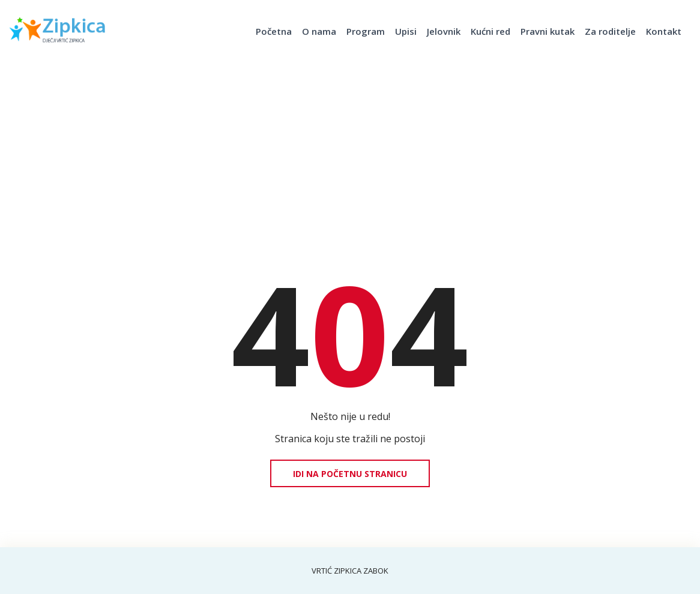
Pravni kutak (548, 31)
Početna (274, 31)
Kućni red (490, 31)
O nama (319, 31)
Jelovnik (444, 31)
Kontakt (664, 31)
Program (366, 31)
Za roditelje (610, 31)
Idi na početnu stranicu (350, 474)
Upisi (406, 31)
